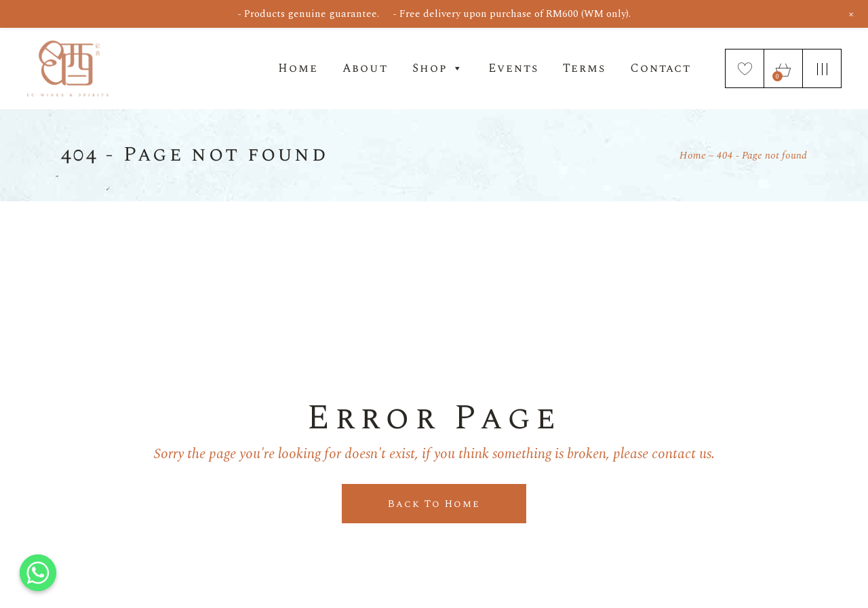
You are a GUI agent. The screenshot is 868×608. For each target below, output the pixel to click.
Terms (584, 68)
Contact (660, 68)
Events (513, 68)
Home (298, 68)
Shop (438, 68)
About (365, 68)
